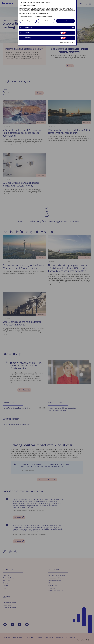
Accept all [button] (65, 21)
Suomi (33, 5)
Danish (21, 5)
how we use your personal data (43, 16)
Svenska (29, 5)
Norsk (25, 5)
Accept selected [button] (46, 21)
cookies (30, 16)
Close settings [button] (26, 21)
